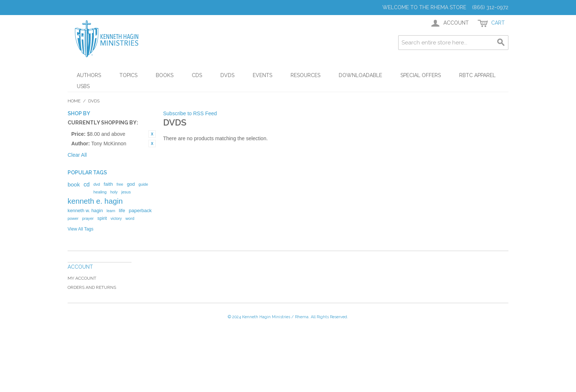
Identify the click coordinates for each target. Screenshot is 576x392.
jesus (126, 192)
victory (116, 218)
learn (111, 211)
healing (100, 192)
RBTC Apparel (477, 75)
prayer (88, 218)
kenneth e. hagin (95, 201)
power (73, 218)
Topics (128, 75)
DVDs (227, 75)
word (130, 218)
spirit (102, 218)
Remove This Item (152, 134)
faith (108, 184)
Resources (305, 75)
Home (74, 101)
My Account (82, 278)
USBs (83, 86)
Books (165, 75)
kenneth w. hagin (85, 210)
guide (143, 184)
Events (262, 75)
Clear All (77, 155)
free (120, 184)
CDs (197, 75)
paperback (140, 210)
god (131, 184)
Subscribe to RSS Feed (190, 113)
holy (114, 192)
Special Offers (421, 75)
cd (87, 184)
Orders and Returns (92, 287)
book (74, 184)
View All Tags (80, 229)
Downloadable (360, 75)
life (122, 210)
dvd (97, 184)
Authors (89, 75)
